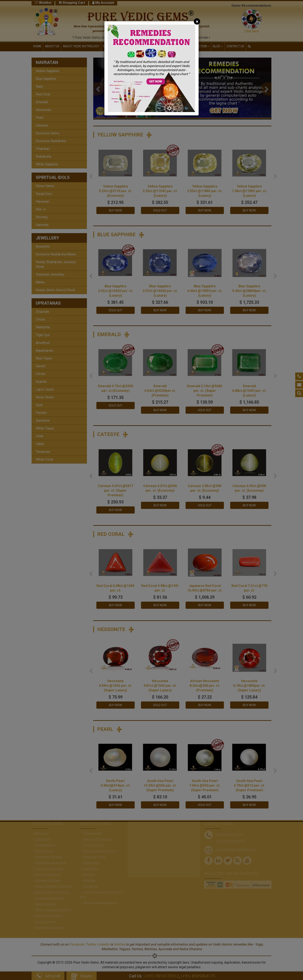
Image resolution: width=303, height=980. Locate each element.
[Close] (197, 21)
